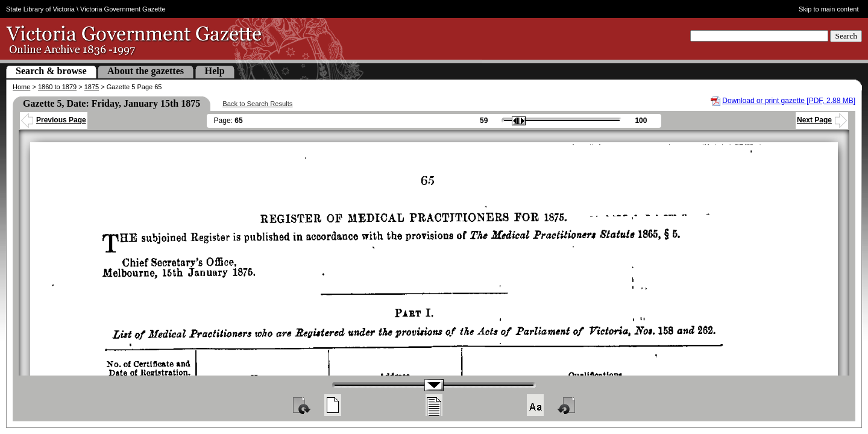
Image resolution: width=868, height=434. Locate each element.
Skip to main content (829, 9)
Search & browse (51, 71)
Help (215, 71)
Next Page (822, 120)
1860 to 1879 (57, 87)
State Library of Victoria (40, 9)
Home (21, 87)
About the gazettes (146, 71)
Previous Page (54, 120)
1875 (92, 87)
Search (846, 36)
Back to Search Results (257, 104)
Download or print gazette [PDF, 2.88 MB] (789, 101)
